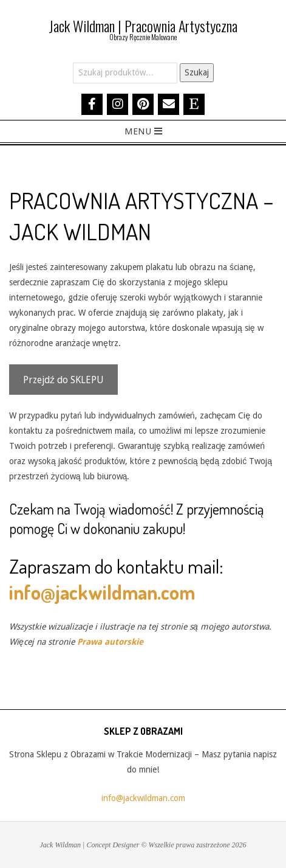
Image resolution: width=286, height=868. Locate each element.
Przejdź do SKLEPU (63, 380)
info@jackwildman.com (102, 592)
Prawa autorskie (110, 642)
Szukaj (197, 72)
